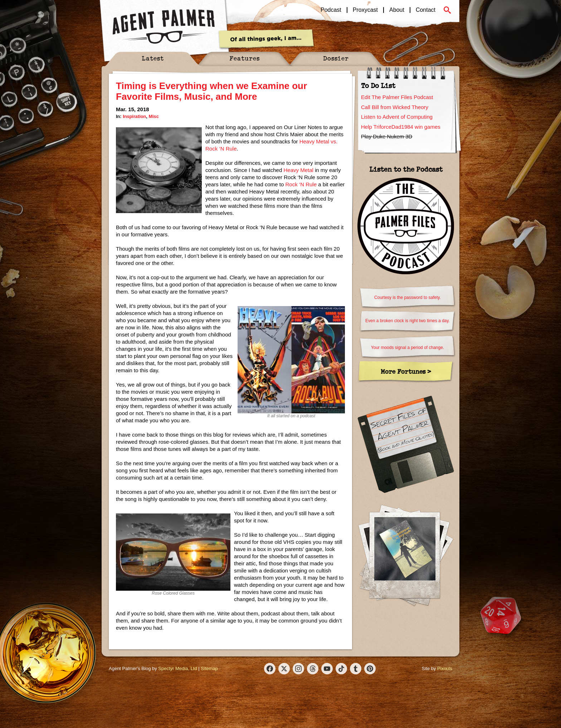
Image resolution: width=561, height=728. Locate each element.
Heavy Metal (298, 170)
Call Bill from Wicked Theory (395, 107)
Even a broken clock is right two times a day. (408, 321)
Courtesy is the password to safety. (408, 297)
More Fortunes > (406, 371)
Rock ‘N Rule (301, 184)
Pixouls (445, 668)
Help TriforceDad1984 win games (401, 127)
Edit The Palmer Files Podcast (397, 97)
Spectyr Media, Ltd (177, 668)
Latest (153, 58)
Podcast (331, 10)
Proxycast (365, 10)
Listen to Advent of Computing (397, 117)
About (397, 10)
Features (245, 58)
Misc (153, 116)
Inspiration (134, 116)
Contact (426, 10)
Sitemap (209, 668)
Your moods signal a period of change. (408, 348)
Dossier (336, 58)
